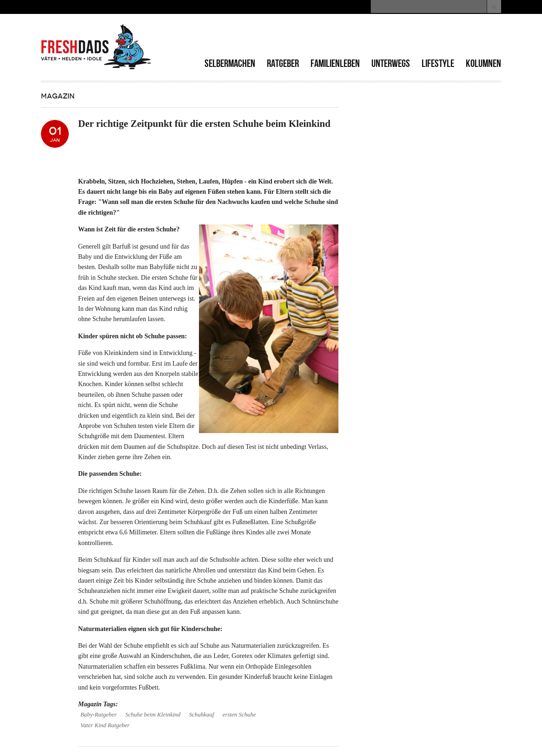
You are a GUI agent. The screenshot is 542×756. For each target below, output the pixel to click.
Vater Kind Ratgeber (105, 725)
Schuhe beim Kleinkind (153, 715)
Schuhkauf (202, 715)
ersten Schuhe (239, 715)
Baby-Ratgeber (99, 715)
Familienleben (335, 63)
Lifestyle (438, 63)
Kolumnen (483, 63)
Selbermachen (230, 63)
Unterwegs (391, 63)
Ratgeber (283, 63)
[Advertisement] (392, 37)
